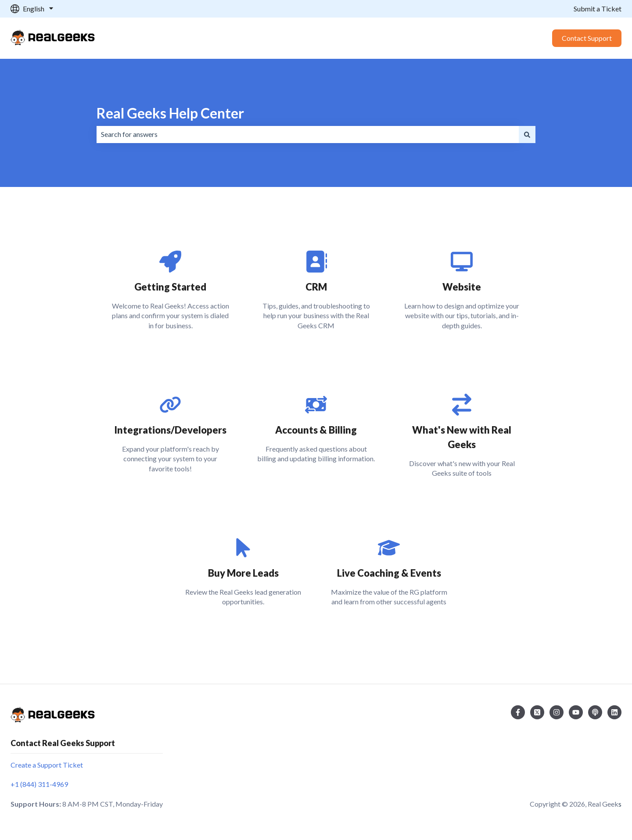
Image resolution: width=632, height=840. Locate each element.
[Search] (527, 134)
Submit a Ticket (598, 9)
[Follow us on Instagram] (557, 712)
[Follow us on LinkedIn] (614, 712)
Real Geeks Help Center (170, 113)
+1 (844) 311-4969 (39, 784)
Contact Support (587, 38)
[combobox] (308, 134)
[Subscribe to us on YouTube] (576, 712)
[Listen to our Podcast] (595, 712)
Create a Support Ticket (47, 765)
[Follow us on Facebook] (518, 712)
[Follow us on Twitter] (537, 712)
